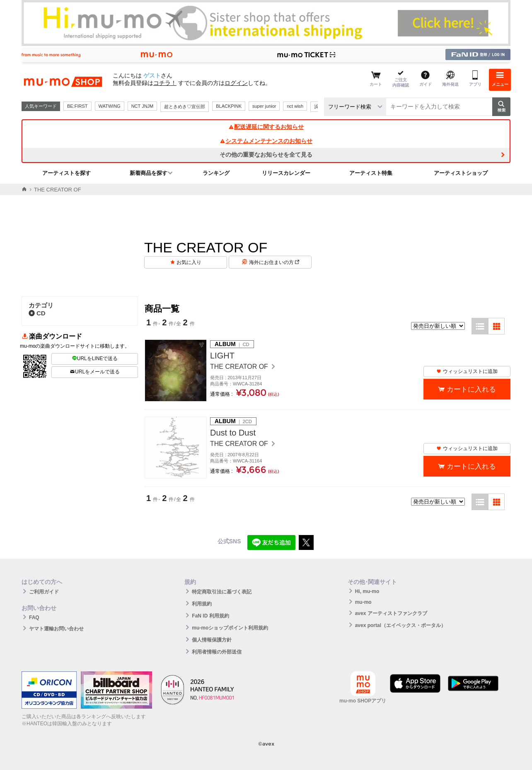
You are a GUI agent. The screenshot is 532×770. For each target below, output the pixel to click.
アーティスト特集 (371, 173)
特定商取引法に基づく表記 (222, 592)
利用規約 (202, 604)
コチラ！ (165, 83)
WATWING (110, 106)
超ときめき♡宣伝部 (185, 107)
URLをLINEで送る (95, 358)
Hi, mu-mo (367, 591)
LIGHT (222, 356)
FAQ (34, 617)
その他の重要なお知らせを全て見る (266, 155)
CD (37, 313)
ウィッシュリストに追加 (467, 371)
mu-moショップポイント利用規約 (230, 628)
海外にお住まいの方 (274, 262)
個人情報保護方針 (212, 640)
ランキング (216, 173)
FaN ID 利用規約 (210, 616)
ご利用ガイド (44, 592)
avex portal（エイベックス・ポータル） (400, 625)
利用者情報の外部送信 (217, 652)
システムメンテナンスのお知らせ (266, 141)
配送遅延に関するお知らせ (266, 127)
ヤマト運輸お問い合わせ (56, 629)
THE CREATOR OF (240, 367)
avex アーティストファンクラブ (391, 613)
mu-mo (363, 602)
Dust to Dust (233, 433)
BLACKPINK (229, 106)
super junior (264, 106)
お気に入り (189, 262)
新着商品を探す (149, 173)
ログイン (236, 83)
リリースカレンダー (286, 173)
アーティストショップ (461, 173)
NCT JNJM (143, 106)
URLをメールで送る (95, 372)
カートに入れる (471, 389)
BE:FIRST (77, 106)
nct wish (295, 106)
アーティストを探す (66, 173)
